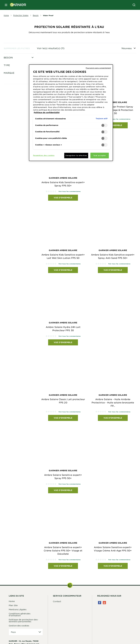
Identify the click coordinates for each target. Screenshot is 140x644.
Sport (13, 99)
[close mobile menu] (6, 5)
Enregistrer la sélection (76, 155)
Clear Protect (17, 112)
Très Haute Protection (21, 94)
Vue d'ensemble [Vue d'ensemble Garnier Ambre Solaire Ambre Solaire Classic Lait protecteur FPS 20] (63, 418)
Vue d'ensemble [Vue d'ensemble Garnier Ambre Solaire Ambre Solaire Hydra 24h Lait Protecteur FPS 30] (63, 342)
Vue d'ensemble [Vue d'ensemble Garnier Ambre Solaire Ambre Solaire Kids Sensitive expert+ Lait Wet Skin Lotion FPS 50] (63, 270)
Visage (14, 72)
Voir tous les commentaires (119, 119)
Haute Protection (19, 76)
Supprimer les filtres (17, 48)
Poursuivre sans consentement (98, 68)
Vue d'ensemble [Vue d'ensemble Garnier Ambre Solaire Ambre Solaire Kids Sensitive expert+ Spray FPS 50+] (63, 198)
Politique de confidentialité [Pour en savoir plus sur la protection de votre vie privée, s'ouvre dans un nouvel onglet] (47, 112)
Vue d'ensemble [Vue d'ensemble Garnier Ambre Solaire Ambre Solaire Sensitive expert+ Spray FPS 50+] (63, 490)
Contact (57, 601)
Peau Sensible (17, 63)
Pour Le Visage (18, 67)
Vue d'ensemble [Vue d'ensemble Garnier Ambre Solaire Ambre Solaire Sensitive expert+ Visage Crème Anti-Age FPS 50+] (113, 566)
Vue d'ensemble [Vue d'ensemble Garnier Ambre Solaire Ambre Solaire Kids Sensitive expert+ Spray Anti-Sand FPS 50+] (113, 270)
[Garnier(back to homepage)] (17, 5)
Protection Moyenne (21, 90)
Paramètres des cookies (44, 155)
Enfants (14, 81)
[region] (71, 113)
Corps (13, 85)
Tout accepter (100, 155)
